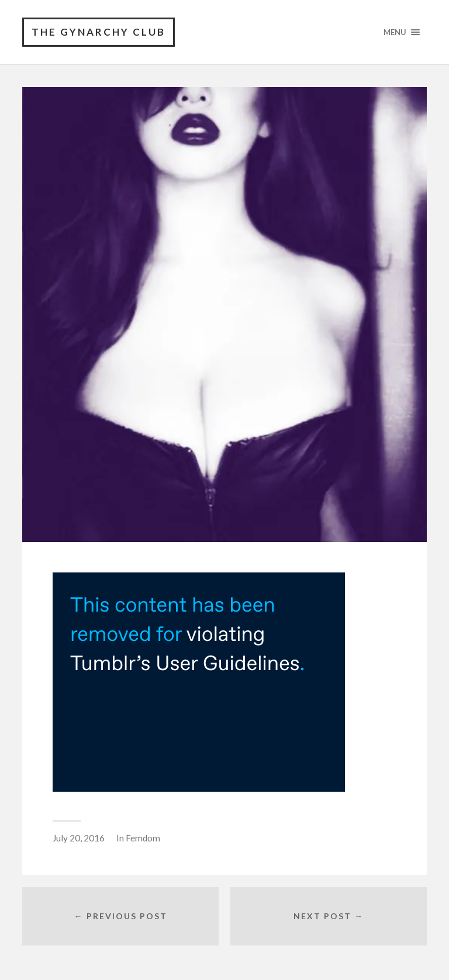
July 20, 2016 (79, 838)
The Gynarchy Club (99, 32)
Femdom (143, 838)
